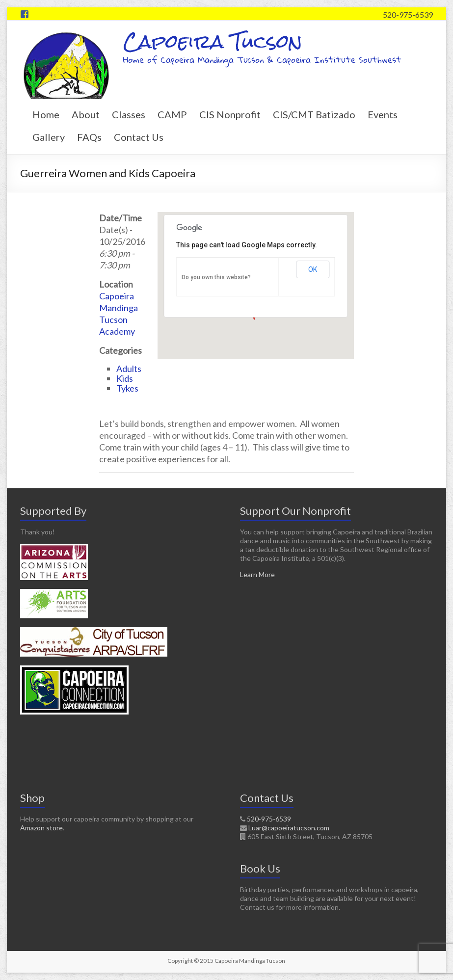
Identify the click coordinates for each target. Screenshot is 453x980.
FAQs (89, 137)
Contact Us (139, 137)
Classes (129, 114)
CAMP (172, 114)
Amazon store (41, 828)
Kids (125, 378)
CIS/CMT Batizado (314, 114)
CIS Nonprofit (230, 114)
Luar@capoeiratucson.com (289, 828)
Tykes (127, 388)
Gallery (49, 137)
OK (313, 269)
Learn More (257, 574)
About (86, 114)
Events (383, 114)
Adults (129, 369)
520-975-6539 (408, 14)
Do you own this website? (216, 277)
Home (46, 114)
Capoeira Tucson (213, 41)
